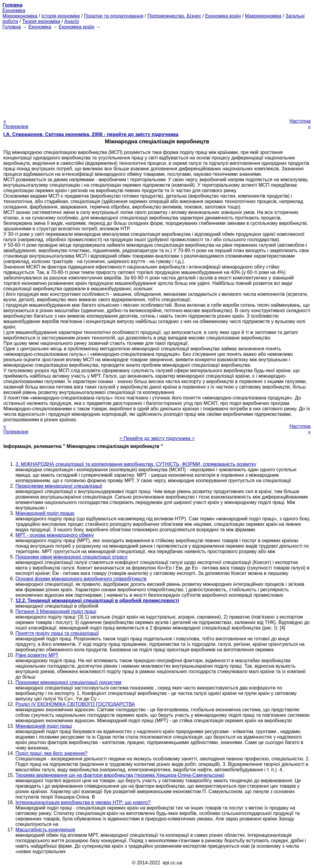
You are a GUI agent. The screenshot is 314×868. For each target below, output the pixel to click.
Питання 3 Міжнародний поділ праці (56, 611)
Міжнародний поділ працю (45, 513)
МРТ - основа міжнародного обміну (55, 535)
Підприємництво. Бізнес (174, 16)
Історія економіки (61, 16)
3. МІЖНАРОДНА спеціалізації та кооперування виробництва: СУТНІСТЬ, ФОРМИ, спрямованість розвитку (136, 464)
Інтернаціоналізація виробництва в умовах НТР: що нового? (83, 802)
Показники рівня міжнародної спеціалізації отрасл (71, 557)
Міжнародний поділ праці (44, 726)
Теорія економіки (41, 21)
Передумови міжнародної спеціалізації (59, 486)
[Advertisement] (157, 72)
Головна (12, 27)
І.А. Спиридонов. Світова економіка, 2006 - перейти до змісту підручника (91, 134)
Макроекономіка (263, 16)
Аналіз (72, 21)
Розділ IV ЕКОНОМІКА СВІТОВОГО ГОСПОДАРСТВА (75, 704)
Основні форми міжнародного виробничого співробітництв (81, 579)
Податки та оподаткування (114, 16)
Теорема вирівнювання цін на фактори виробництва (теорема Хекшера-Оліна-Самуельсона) (120, 775)
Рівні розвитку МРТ (37, 655)
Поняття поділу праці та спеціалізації (57, 633)
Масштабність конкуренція (45, 830)
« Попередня (16, 124)
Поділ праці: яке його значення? (51, 753)
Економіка (14, 10)
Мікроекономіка (20, 16)
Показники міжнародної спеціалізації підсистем (68, 682)
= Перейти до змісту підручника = (157, 438)
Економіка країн (223, 16)
